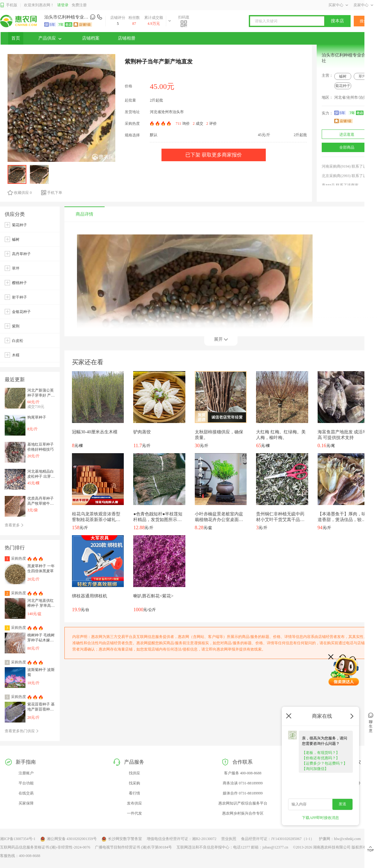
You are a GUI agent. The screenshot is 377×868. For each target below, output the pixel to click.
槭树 (343, 76)
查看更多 (14, 525)
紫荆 (16, 326)
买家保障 (26, 803)
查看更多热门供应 (22, 731)
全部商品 (347, 147)
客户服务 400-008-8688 (243, 773)
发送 (342, 804)
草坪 (362, 76)
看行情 (134, 793)
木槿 (16, 355)
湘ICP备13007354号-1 (18, 839)
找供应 (134, 773)
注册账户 (26, 773)
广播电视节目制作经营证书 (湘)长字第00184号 (133, 847)
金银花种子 (21, 312)
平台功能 (26, 783)
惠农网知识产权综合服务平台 (243, 803)
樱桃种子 (19, 283)
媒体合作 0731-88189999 (243, 793)
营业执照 (229, 839)
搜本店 (337, 21)
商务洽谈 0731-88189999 (243, 783)
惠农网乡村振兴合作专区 (243, 813)
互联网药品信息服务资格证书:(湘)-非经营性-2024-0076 (45, 847)
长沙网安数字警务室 (122, 839)
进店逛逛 (347, 135)
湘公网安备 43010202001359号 (68, 839)
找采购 (134, 783)
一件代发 (134, 813)
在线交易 (26, 793)
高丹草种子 (21, 254)
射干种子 (19, 297)
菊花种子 (343, 86)
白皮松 (18, 341)
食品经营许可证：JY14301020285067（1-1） (278, 839)
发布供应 (134, 803)
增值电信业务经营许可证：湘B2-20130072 (182, 839)
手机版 (9, 5)
